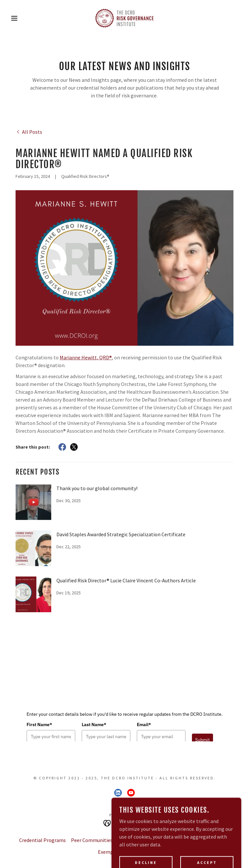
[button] (12, 18)
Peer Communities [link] (92, 840)
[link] (124, 18)
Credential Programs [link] (42, 840)
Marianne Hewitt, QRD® (86, 357)
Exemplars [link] (110, 852)
